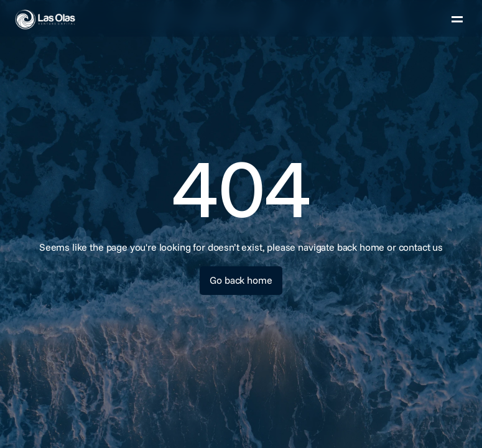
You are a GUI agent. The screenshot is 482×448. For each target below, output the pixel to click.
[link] (74, 19)
